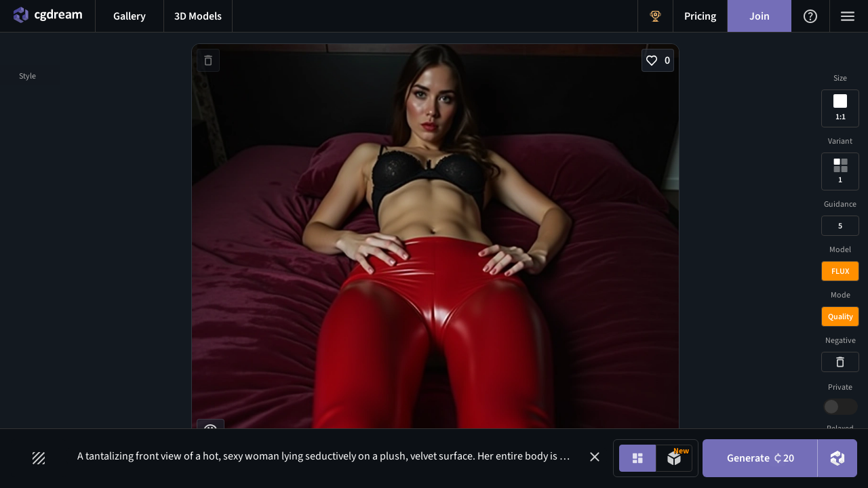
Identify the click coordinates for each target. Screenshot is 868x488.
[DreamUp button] (837, 458)
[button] (595, 457)
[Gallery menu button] (130, 16)
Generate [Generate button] (761, 458)
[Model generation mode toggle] (674, 458)
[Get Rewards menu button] (655, 16)
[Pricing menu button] (700, 16)
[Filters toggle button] (39, 458)
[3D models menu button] (198, 16)
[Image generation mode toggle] (637, 458)
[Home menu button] (47, 16)
